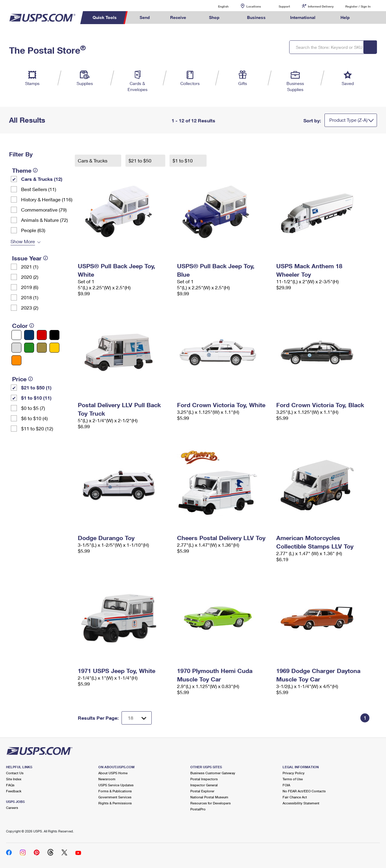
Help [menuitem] (345, 17)
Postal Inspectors (204, 779)
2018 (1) (30, 297)
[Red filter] (42, 335)
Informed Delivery (321, 6)
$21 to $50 (141, 160)
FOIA (286, 785)
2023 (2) (30, 308)
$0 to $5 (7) (33, 408)
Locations (254, 6)
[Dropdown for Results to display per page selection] (137, 718)
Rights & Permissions (115, 803)
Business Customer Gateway (213, 773)
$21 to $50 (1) (36, 387)
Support (284, 6)
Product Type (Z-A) (348, 120)
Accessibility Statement (301, 803)
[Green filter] (29, 348)
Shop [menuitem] (214, 17)
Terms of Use (293, 779)
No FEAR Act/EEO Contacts (304, 791)
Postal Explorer (202, 791)
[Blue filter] (29, 335)
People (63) (33, 230)
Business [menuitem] (256, 17)
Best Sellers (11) (39, 189)
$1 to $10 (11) (36, 398)
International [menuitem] (303, 17)
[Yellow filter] (54, 348)
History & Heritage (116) (47, 199)
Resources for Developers (210, 803)
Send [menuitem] (145, 17)
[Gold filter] (42, 348)
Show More (23, 241)
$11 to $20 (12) (37, 428)
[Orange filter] (16, 360)
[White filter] (16, 335)
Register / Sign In (358, 6)
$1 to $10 (183, 160)
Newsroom (107, 779)
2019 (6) (30, 287)
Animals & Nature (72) (44, 220)
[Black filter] (54, 335)
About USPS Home (113, 773)
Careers (12, 808)
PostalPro (198, 809)
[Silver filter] (16, 348)
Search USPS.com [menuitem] (371, 18)
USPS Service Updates (116, 785)
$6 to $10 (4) (34, 418)
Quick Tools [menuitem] (105, 17)
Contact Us (15, 773)
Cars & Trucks (93, 160)
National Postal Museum (209, 797)
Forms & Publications (115, 791)
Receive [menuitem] (178, 17)
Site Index (14, 779)
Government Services (115, 797)
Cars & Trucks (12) (42, 179)
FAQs (10, 785)
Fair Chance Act (295, 797)
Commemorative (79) (44, 210)
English (217, 6)
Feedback (14, 791)
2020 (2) (30, 277)
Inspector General (204, 785)
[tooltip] (35, 170)
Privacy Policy (294, 773)
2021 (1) (30, 267)
